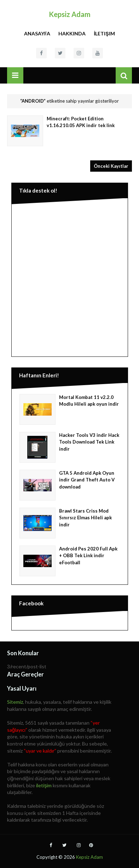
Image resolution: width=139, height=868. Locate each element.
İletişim (104, 33)
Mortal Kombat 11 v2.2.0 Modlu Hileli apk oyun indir (89, 401)
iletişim (44, 785)
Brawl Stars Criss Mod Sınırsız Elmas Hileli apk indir (85, 518)
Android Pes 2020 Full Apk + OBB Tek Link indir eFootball (88, 556)
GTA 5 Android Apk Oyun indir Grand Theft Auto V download (87, 480)
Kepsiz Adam (70, 14)
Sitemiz (15, 702)
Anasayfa (37, 33)
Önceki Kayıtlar (111, 166)
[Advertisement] (69, 279)
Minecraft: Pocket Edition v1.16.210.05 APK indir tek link (81, 122)
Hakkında (72, 33)
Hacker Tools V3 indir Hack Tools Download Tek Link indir (89, 442)
